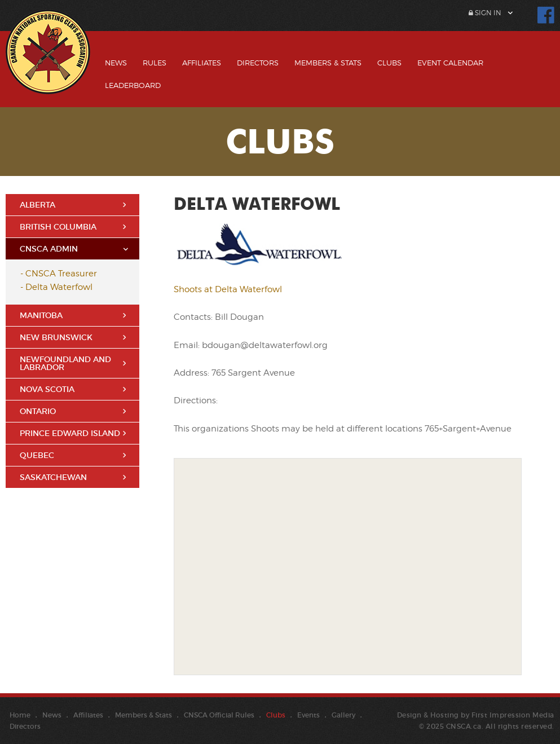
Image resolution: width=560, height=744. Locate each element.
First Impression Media (513, 715)
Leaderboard (133, 85)
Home (20, 715)
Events (308, 715)
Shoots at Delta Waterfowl (228, 289)
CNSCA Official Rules (219, 715)
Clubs (389, 63)
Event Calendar (450, 63)
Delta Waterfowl (59, 287)
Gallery (343, 715)
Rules (155, 63)
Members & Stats (328, 63)
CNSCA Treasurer (61, 274)
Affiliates (202, 63)
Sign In (485, 13)
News (116, 63)
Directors (258, 63)
